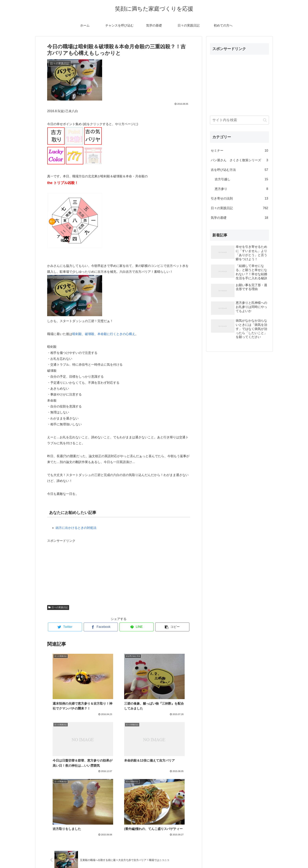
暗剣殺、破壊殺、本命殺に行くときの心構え (104, 334)
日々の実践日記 (58, 607)
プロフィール (154, 856)
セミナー (239, 151)
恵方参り (241, 189)
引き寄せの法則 (239, 199)
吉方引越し (241, 179)
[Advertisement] (77, 568)
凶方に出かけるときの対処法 (76, 528)
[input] (239, 120)
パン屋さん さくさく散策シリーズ (239, 160)
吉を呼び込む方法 (239, 170)
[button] (265, 120)
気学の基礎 (239, 218)
